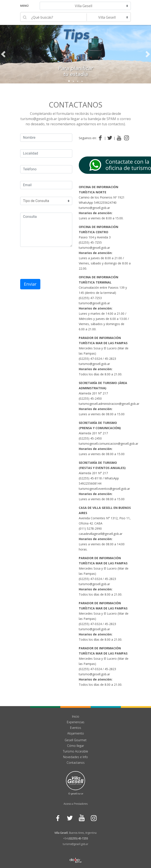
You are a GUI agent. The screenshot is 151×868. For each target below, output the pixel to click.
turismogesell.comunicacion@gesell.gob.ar (108, 444)
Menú (24, 6)
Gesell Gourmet (76, 740)
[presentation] (53, 263)
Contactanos (76, 105)
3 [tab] (78, 81)
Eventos (76, 728)
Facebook (58, 818)
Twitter (70, 818)
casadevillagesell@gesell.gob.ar (101, 534)
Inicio (76, 716)
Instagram (93, 818)
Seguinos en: (88, 138)
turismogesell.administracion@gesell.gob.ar (109, 404)
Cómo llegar (75, 746)
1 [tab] (69, 81)
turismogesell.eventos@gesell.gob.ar (104, 489)
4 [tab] (82, 81)
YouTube (81, 818)
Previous (3, 54)
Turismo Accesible (75, 751)
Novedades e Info (75, 757)
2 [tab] (73, 81)
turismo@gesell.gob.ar (94, 208)
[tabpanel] (75, 54)
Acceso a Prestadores (76, 804)
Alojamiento (76, 733)
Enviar (30, 284)
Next (148, 54)
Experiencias (76, 722)
